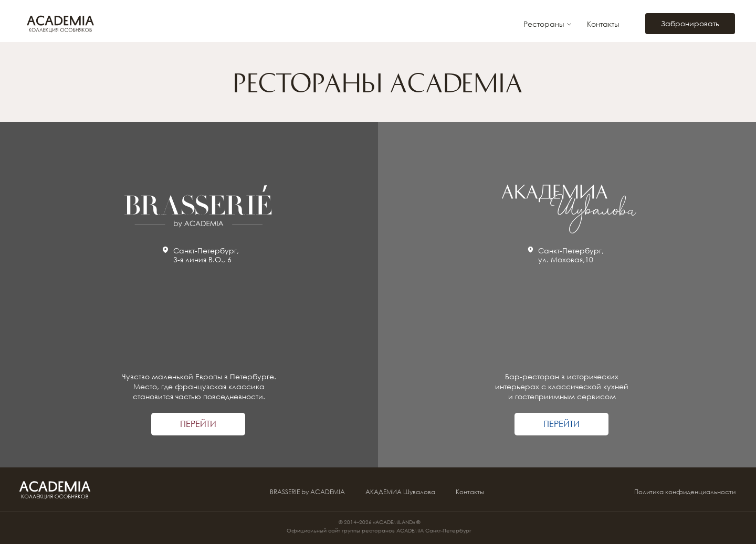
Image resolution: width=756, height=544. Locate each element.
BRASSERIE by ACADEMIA (307, 492)
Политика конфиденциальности (685, 492)
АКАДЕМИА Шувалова (400, 492)
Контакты (603, 24)
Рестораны (544, 24)
